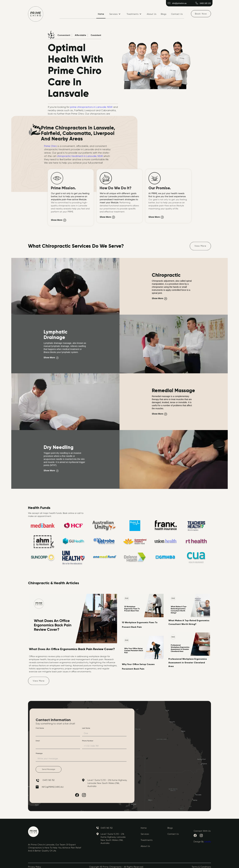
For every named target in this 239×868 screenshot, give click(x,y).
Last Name (86, 729)
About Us (152, 14)
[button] (115, 14)
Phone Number (88, 742)
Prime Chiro (50, 147)
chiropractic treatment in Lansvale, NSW (80, 157)
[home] (36, 14)
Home (101, 14)
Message (39, 755)
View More (200, 247)
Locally (208, 842)
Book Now (201, 14)
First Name (40, 729)
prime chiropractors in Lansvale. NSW (91, 107)
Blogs (164, 14)
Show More (57, 221)
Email (38, 742)
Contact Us (177, 14)
